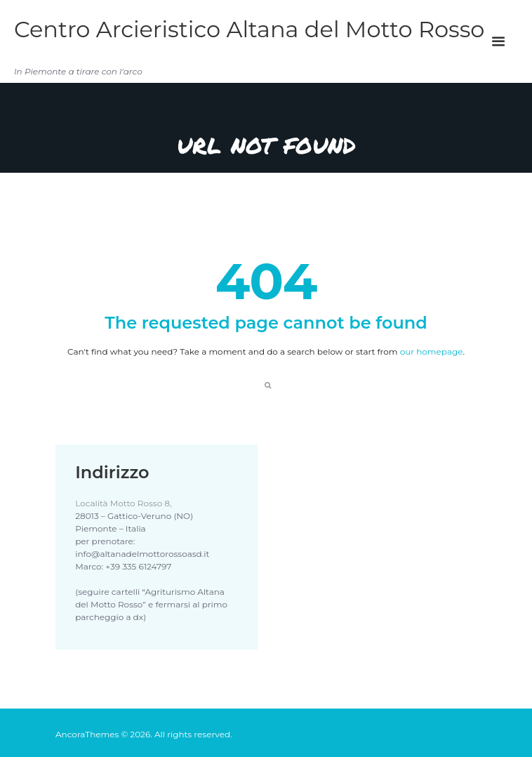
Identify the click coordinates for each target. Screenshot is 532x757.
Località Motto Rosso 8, (123, 503)
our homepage (432, 351)
